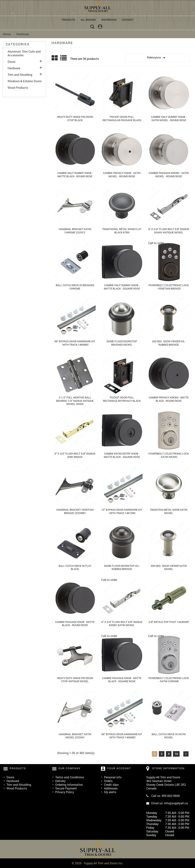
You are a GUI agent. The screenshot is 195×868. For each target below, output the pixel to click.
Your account (119, 768)
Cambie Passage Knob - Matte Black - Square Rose (122, 680)
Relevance (157, 58)
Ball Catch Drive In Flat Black (75, 567)
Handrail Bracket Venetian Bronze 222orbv (75, 511)
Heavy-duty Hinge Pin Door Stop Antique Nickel (75, 680)
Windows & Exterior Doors (25, 81)
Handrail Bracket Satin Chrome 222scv (75, 231)
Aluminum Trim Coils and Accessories (24, 53)
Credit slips (111, 785)
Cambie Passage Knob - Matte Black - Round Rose (75, 624)
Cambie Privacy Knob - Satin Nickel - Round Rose (122, 175)
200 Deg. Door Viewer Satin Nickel (169, 567)
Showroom (109, 20)
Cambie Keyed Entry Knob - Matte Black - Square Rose (122, 455)
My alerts (110, 792)
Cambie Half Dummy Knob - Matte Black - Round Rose (75, 175)
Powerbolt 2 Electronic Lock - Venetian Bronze (169, 287)
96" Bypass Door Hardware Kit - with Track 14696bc (75, 343)
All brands (88, 20)
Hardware (14, 68)
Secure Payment (66, 788)
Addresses (111, 788)
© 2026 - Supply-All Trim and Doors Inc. (98, 863)
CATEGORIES (18, 44)
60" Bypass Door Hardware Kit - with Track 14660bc (122, 736)
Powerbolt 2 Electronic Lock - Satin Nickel (169, 455)
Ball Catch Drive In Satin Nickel (169, 736)
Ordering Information (69, 785)
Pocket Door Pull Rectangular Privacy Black (122, 399)
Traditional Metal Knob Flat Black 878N (122, 231)
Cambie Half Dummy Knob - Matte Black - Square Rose (122, 287)
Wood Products (18, 88)
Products (68, 20)
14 (176, 754)
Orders (108, 781)
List (64, 59)
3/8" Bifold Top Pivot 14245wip (169, 622)
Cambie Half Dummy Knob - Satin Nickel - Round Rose (169, 118)
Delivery (60, 781)
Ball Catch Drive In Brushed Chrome (75, 287)
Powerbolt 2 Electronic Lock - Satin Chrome (169, 680)
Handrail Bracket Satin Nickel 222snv (75, 736)
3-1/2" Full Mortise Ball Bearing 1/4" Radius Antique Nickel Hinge (75, 401)
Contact (128, 20)
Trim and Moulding (20, 75)
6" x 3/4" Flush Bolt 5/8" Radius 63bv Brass (75, 455)
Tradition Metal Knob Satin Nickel (169, 511)
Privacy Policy (65, 792)
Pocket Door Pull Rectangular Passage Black (122, 118)
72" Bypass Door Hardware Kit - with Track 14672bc (122, 511)
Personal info (113, 777)
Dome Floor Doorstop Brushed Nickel (122, 343)
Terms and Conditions (70, 777)
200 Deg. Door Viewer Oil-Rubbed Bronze (169, 343)
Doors (11, 62)
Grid (55, 58)
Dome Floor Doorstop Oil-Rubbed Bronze (122, 567)
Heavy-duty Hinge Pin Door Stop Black (75, 118)
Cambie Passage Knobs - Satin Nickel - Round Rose (169, 175)
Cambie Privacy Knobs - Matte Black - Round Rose (169, 399)
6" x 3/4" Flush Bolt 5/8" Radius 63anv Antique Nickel (169, 231)
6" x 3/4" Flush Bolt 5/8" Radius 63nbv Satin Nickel (122, 624)
